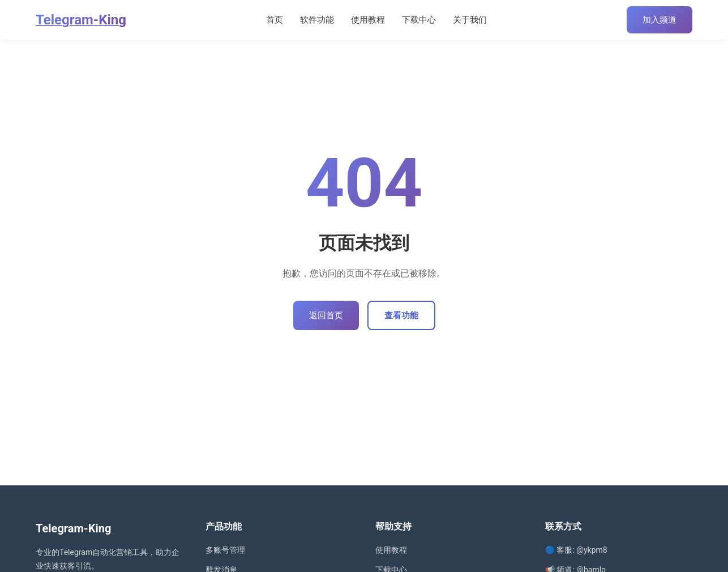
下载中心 (419, 20)
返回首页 (326, 315)
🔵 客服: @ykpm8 (576, 550)
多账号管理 (225, 550)
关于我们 (470, 20)
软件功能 (317, 20)
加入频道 (660, 20)
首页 (275, 20)
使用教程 (368, 20)
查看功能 (401, 315)
